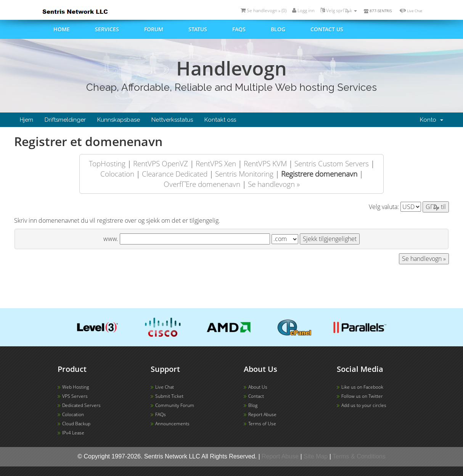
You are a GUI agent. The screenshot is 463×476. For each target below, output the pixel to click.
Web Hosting (76, 387)
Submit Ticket (169, 396)
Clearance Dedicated (175, 174)
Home (62, 29)
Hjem (27, 120)
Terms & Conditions (359, 456)
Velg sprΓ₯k (339, 10)
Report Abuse (262, 414)
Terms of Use (262, 424)
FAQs (239, 29)
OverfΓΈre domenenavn (202, 184)
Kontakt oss (220, 120)
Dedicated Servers (81, 405)
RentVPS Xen (216, 163)
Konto (432, 120)
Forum (154, 29)
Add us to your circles (364, 405)
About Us (258, 387)
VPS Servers (75, 396)
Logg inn (303, 10)
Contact (256, 396)
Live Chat (415, 11)
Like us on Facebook (362, 387)
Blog (278, 29)
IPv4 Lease (73, 433)
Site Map (316, 456)
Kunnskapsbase (119, 120)
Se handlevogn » (274, 184)
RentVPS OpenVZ (161, 163)
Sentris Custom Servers (332, 163)
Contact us (327, 29)
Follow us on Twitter (362, 396)
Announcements (172, 424)
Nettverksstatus (172, 120)
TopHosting (107, 163)
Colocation (117, 174)
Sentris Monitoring (244, 174)
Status (198, 29)
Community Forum (175, 405)
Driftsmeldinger (65, 120)
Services (107, 29)
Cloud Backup (76, 424)
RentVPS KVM (265, 163)
